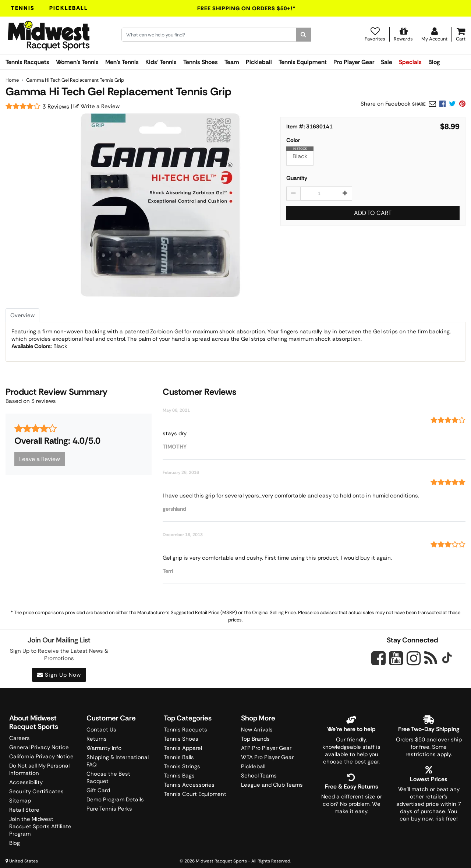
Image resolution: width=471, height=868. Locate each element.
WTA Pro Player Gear (267, 757)
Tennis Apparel (183, 748)
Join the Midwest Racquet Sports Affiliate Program (40, 826)
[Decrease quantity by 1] (293, 194)
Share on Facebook (386, 104)
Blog (434, 62)
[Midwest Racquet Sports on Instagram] (414, 658)
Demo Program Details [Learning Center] (115, 800)
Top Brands (255, 739)
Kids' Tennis (161, 62)
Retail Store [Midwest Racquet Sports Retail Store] (24, 810)
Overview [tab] (22, 315)
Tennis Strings (182, 766)
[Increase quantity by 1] (345, 194)
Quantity (297, 178)
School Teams (259, 776)
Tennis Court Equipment (195, 794)
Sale (387, 62)
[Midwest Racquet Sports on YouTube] (396, 658)
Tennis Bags (179, 776)
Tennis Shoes (201, 62)
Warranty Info (104, 748)
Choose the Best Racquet (108, 777)
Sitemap (20, 801)
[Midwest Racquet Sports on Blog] (431, 658)
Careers (20, 738)
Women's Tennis (77, 62)
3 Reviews (56, 107)
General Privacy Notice (39, 747)
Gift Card (98, 790)
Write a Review (97, 106)
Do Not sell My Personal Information (39, 769)
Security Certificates (36, 791)
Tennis (23, 8)
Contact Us (101, 730)
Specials (410, 62)
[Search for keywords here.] (209, 35)
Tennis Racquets (27, 62)
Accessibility (26, 782)
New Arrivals (257, 730)
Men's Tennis (122, 62)
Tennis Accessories (189, 785)
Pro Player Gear (354, 62)
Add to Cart (373, 213)
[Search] (303, 35)
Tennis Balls (179, 757)
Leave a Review (40, 459)
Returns (97, 739)
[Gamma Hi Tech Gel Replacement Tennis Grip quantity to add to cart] (319, 194)
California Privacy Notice (41, 757)
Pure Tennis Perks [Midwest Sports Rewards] (109, 809)
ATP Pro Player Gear (266, 748)
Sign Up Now (59, 675)
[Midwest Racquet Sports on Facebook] (378, 662)
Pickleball (69, 8)
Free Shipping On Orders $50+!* (247, 8)
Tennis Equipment (303, 62)
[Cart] (461, 34)
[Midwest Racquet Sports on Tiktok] (447, 659)
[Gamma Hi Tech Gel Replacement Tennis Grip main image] (160, 205)
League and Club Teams (272, 785)
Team (232, 62)
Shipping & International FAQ (118, 761)
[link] (462, 104)
